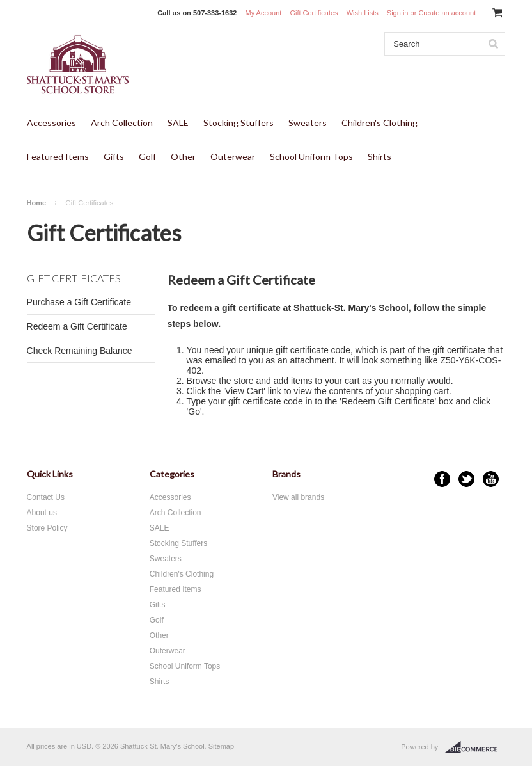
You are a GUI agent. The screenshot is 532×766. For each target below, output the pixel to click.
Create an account (447, 13)
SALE (178, 123)
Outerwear (233, 156)
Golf (147, 156)
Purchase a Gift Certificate (79, 302)
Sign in (398, 13)
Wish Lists (363, 13)
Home (37, 203)
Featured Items (58, 156)
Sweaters (308, 123)
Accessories (51, 123)
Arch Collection (122, 123)
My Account (263, 13)
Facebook (442, 479)
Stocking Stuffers (239, 123)
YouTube (491, 479)
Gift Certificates (314, 13)
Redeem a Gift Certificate (77, 326)
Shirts (379, 156)
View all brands (298, 497)
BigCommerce (475, 747)
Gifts (114, 156)
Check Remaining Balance (80, 351)
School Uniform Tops (311, 156)
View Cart (244, 391)
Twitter (466, 479)
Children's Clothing (379, 123)
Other (183, 156)
